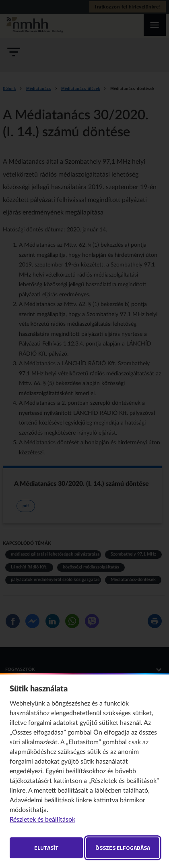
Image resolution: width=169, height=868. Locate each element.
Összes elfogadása (123, 848)
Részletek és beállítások (42, 820)
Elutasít (46, 848)
